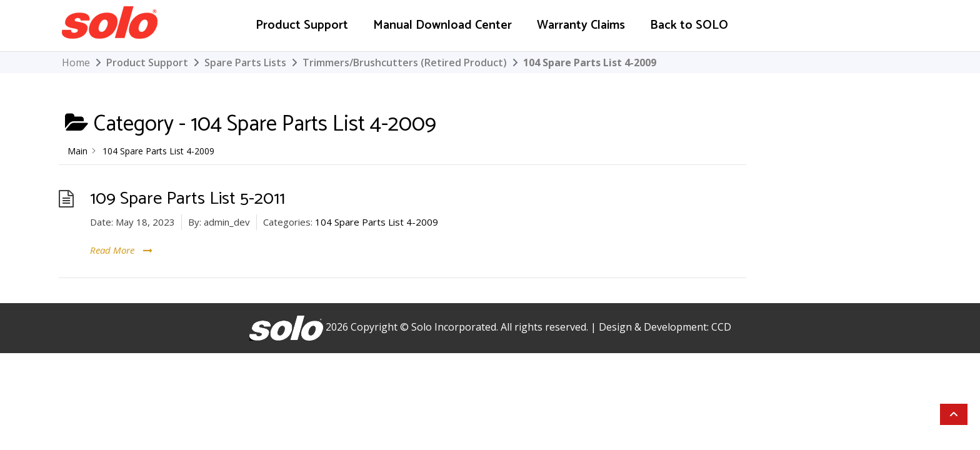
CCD (721, 327)
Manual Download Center (442, 25)
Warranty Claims (581, 25)
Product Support (302, 25)
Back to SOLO (689, 25)
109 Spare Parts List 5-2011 (187, 199)
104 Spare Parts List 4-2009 (377, 222)
